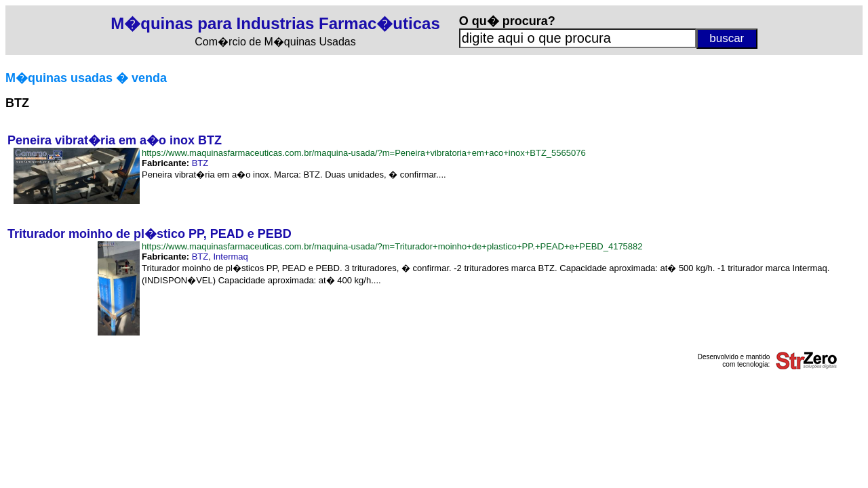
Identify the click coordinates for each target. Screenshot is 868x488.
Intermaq (231, 257)
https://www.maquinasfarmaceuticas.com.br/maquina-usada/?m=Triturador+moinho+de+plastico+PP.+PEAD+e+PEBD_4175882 (392, 246)
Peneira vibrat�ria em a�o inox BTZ (115, 140)
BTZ (200, 163)
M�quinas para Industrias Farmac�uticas (275, 23)
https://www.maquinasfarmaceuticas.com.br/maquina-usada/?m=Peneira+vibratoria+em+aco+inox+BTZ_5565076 (364, 153)
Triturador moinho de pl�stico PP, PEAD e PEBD (150, 234)
